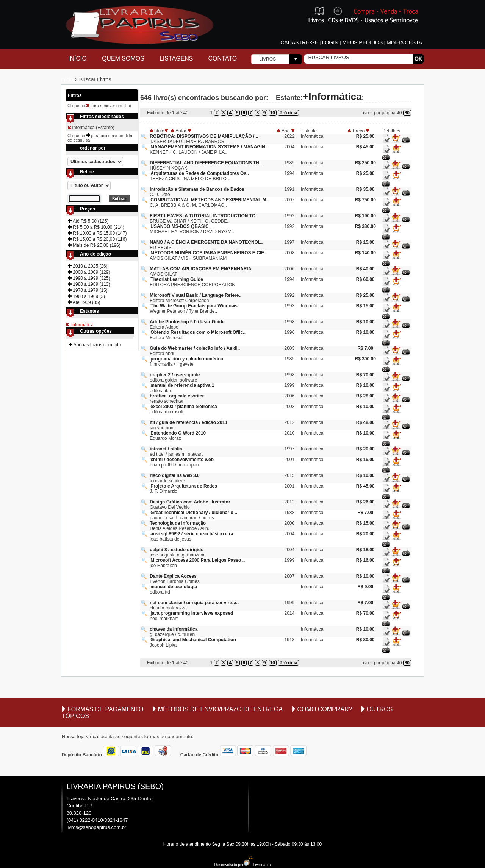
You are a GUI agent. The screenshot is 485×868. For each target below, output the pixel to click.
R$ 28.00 (365, 396)
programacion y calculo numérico (187, 359)
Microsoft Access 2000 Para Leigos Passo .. (198, 560)
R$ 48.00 (365, 422)
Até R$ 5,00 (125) (88, 221)
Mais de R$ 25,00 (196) (94, 245)
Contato (223, 58)
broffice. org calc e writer (177, 396)
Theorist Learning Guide (177, 279)
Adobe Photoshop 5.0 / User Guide (187, 322)
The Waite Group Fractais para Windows (194, 306)
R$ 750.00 (365, 200)
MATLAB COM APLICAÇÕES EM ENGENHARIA (200, 269)
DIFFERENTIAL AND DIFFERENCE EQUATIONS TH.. (206, 163)
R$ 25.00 (365, 136)
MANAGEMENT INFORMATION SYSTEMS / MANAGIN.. (209, 147)
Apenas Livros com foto (95, 345)
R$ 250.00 (365, 163)
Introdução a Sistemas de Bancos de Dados (197, 189)
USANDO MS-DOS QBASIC (179, 226)
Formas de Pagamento (105, 709)
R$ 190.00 (365, 216)
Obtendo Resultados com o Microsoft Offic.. (198, 332)
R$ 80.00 (365, 640)
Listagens (176, 58)
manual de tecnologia (174, 587)
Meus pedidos (362, 42)
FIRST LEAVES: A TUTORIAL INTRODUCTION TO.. (204, 216)
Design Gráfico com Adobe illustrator (190, 502)
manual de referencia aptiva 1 (182, 385)
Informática (82, 325)
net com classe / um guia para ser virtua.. (194, 603)
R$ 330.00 (365, 226)
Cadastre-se (299, 42)
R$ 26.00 (365, 502)
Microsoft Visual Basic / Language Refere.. (196, 295)
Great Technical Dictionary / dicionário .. (194, 513)
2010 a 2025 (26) (88, 266)
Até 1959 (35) (84, 302)
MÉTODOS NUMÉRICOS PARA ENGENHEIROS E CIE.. (208, 253)
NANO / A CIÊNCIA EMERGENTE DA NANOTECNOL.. (207, 242)
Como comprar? (325, 709)
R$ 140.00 (365, 253)
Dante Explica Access (173, 576)
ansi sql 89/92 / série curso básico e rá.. (193, 534)
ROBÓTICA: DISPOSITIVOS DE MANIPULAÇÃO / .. (204, 136)
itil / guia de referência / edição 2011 (189, 422)
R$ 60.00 (365, 279)
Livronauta (257, 865)
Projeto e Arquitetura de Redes (184, 486)
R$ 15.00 (365, 242)
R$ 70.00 (365, 375)
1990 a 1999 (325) (89, 278)
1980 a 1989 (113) (89, 284)
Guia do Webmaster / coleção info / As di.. (195, 348)
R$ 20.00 (365, 449)
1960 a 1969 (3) (86, 296)
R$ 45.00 (365, 147)
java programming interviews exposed (192, 613)
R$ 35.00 (365, 189)
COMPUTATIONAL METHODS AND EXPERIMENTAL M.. (210, 200)
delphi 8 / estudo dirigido (177, 550)
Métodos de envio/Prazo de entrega (221, 709)
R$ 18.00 (365, 550)
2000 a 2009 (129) (89, 272)
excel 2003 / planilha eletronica (184, 407)
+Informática (332, 97)
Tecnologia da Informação (178, 523)
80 (407, 113)
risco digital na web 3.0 (174, 475)
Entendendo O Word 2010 (178, 433)
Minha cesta (404, 42)
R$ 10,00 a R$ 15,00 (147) (97, 233)
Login (330, 42)
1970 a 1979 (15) (88, 290)
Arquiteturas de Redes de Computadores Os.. (199, 173)
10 (273, 113)
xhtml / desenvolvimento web (182, 460)
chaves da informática (174, 629)
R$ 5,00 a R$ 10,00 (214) (96, 227)
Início (77, 58)
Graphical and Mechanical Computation (193, 640)
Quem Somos (123, 58)
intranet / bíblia (166, 449)
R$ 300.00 (365, 359)
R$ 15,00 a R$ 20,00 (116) (97, 239)
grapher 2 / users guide (175, 375)
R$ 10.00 (365, 322)
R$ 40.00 (365, 269)
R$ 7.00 (365, 348)
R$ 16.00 (365, 560)
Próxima (288, 113)
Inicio (68, 79)
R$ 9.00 (365, 587)
